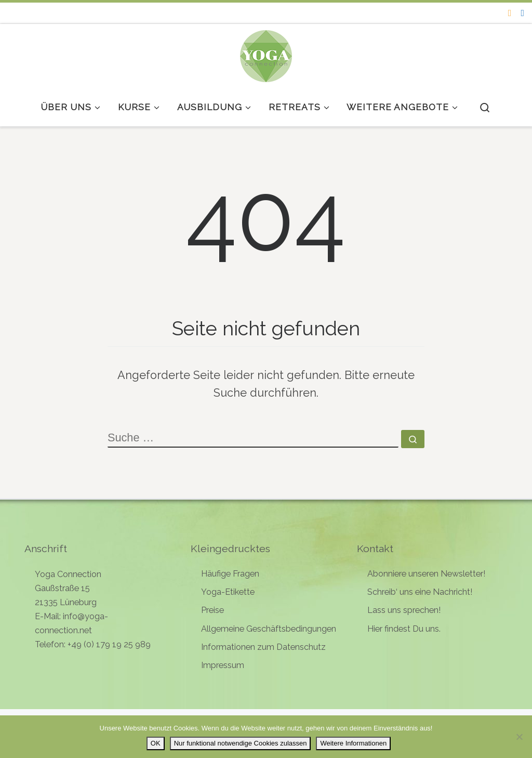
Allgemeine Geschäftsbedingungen (269, 629)
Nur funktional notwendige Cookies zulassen (241, 743)
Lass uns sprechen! (404, 610)
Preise (212, 610)
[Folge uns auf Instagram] (510, 13)
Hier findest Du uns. (404, 629)
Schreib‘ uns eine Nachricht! (420, 592)
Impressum (223, 665)
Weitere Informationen (353, 743)
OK (156, 743)
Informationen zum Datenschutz (263, 647)
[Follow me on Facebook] (522, 13)
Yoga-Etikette (228, 592)
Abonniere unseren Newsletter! (426, 574)
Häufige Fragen (230, 574)
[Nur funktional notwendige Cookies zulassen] (519, 737)
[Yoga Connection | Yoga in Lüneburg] (266, 54)
